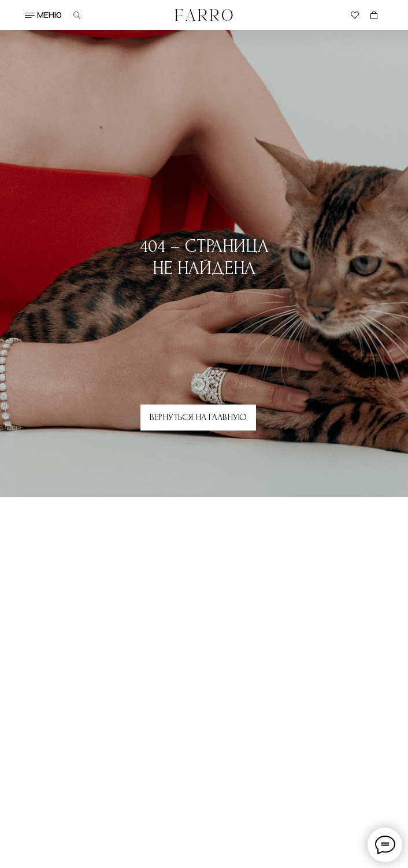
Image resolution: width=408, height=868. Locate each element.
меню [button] (49, 15)
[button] (30, 15)
